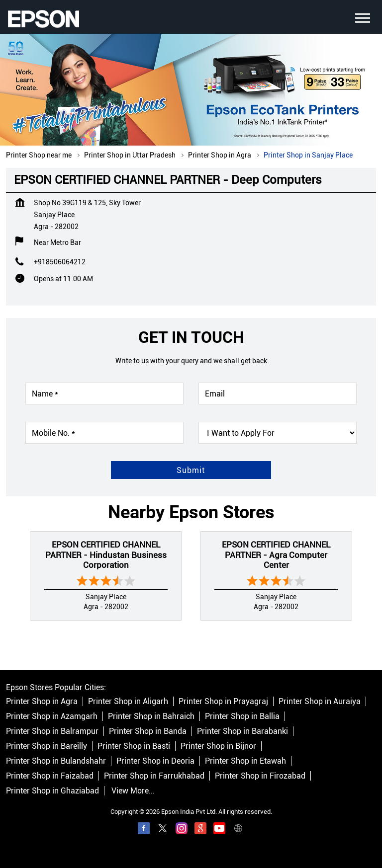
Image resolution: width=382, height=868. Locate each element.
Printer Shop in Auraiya (320, 701)
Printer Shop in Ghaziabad (52, 791)
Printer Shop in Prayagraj (223, 701)
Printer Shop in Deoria (155, 761)
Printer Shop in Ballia (242, 716)
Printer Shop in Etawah (245, 761)
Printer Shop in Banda (148, 731)
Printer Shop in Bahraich (151, 716)
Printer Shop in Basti (134, 746)
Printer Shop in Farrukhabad (154, 776)
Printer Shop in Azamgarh (52, 716)
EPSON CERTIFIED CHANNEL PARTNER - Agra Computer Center (276, 555)
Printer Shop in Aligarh (128, 701)
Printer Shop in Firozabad (260, 776)
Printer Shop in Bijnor (218, 746)
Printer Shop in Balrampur (52, 731)
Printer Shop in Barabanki (242, 731)
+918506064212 (60, 262)
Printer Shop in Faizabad (50, 776)
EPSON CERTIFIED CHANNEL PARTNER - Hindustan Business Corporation (106, 555)
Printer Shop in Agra (42, 701)
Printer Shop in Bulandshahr (56, 761)
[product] (277, 433)
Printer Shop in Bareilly (47, 746)
